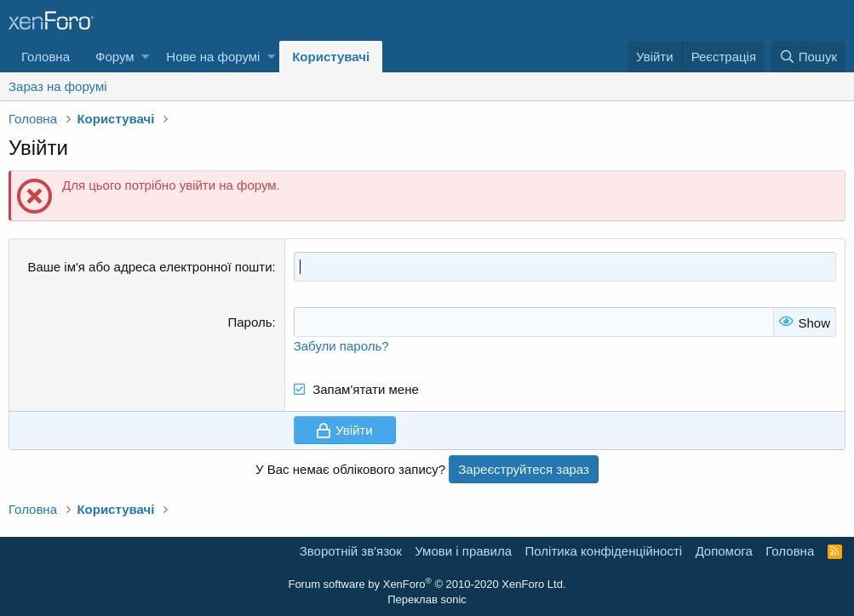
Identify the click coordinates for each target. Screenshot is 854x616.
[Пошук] (808, 57)
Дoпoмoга (724, 551)
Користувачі (331, 57)
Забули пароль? (341, 346)
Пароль (250, 322)
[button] (145, 57)
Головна (46, 57)
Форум (115, 57)
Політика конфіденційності (604, 551)
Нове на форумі (213, 57)
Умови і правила (463, 551)
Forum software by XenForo (427, 584)
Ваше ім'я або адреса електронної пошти (149, 267)
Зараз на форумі (58, 86)
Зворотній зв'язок (351, 551)
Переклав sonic (427, 599)
